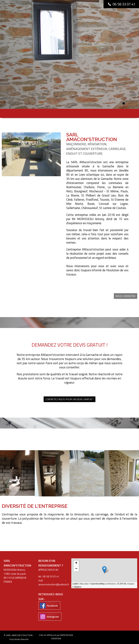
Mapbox (78, 587)
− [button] (76, 569)
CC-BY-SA (121, 584)
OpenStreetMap (98, 584)
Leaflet (75, 584)
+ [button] (76, 563)
